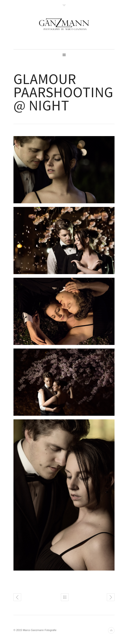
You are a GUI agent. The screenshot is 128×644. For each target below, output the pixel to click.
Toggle (64, 5)
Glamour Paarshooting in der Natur (111, 597)
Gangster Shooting (17, 597)
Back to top (111, 630)
